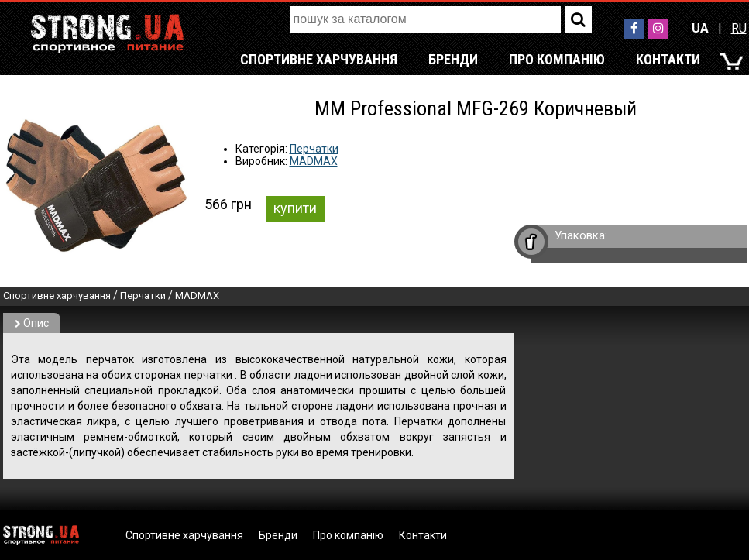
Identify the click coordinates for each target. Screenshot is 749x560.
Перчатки (314, 149)
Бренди (453, 59)
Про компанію (557, 59)
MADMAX (314, 161)
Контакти (668, 59)
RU (739, 28)
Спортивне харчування (319, 59)
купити (295, 208)
